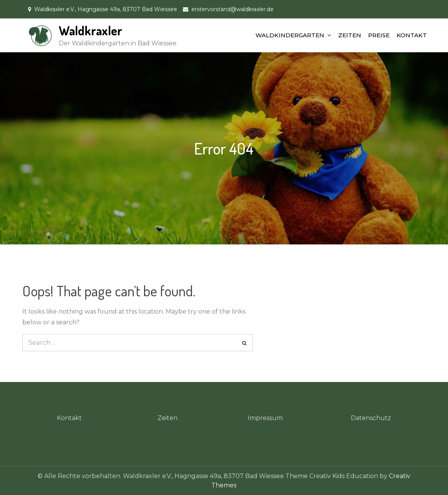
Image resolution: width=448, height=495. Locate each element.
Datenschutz (371, 418)
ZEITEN (350, 35)
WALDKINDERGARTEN (290, 35)
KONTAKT (412, 35)
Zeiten (168, 418)
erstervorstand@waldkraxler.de (232, 9)
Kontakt (69, 418)
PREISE (379, 35)
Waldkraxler (90, 31)
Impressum (265, 418)
